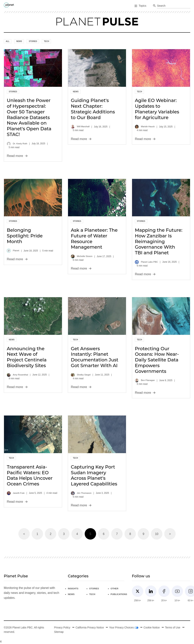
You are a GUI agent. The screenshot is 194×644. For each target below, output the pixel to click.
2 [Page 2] (51, 534)
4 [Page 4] (77, 534)
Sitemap (58, 632)
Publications (120, 594)
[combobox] (174, 6)
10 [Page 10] (157, 534)
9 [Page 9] (144, 534)
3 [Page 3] (64, 534)
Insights (73, 589)
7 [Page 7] (117, 534)
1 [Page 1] (37, 534)
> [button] (170, 534)
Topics (140, 6)
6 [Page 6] (104, 534)
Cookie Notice (153, 628)
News (19, 41)
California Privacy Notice (90, 628)
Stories (33, 41)
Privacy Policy (62, 628)
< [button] (24, 534)
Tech (47, 41)
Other (115, 589)
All (8, 41)
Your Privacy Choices (124, 628)
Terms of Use (174, 628)
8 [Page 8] (130, 534)
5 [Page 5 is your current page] (90, 534)
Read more (17, 156)
